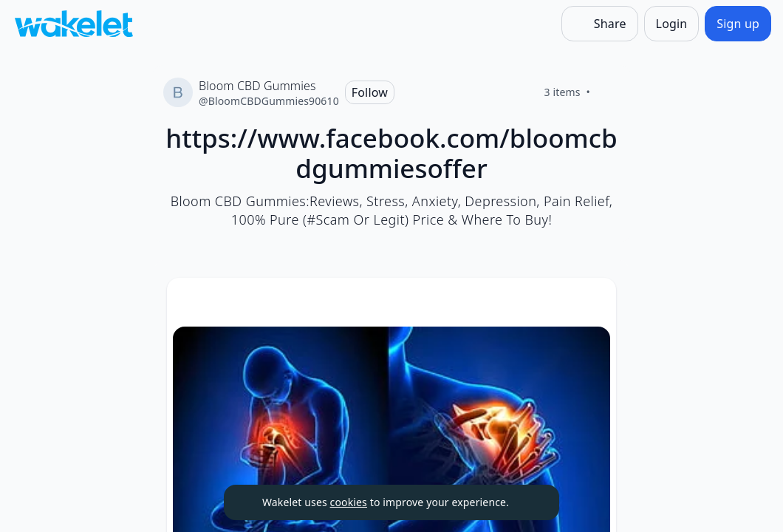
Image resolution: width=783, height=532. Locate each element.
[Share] (600, 24)
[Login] (672, 24)
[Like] (608, 92)
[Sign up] (738, 24)
